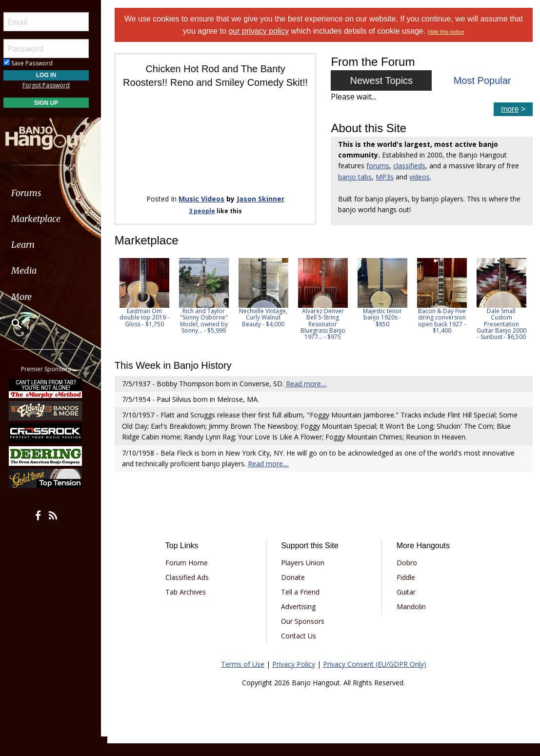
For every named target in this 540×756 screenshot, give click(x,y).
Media (33, 270)
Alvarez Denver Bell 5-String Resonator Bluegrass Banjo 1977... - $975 (325, 337)
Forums (36, 193)
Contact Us (300, 648)
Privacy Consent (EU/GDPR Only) (376, 677)
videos (421, 177)
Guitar (407, 605)
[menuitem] (55, 193)
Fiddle (406, 590)
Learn (32, 245)
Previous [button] (122, 316)
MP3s (386, 177)
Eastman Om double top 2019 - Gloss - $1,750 (147, 330)
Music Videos (203, 211)
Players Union (304, 575)
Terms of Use (244, 677)
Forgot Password (55, 85)
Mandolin (412, 619)
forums (379, 166)
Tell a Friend (302, 605)
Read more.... (309, 396)
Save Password (37, 63)
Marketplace (45, 219)
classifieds (411, 166)
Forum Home (189, 575)
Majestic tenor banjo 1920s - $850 (385, 330)
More (31, 297)
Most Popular (482, 80)
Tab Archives (188, 605)
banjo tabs (356, 177)
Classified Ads (189, 590)
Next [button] (519, 316)
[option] (147, 306)
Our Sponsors (304, 634)
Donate (294, 590)
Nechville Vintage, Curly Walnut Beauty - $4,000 (266, 330)
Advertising (300, 619)
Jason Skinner (262, 211)
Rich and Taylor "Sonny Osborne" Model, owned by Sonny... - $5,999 (206, 334)
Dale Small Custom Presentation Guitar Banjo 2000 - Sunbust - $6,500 (504, 337)
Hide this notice (447, 32)
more (510, 109)
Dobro (407, 575)
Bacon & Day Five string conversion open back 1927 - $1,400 (444, 334)
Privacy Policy (295, 677)
